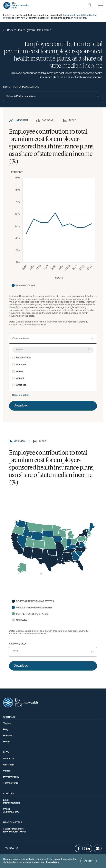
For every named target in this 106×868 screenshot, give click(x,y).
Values (7, 771)
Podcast (8, 736)
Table (72, 121)
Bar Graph (48, 121)
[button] (53, 96)
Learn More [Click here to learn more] (53, 862)
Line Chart (21, 121)
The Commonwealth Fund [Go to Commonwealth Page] (32, 325)
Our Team (9, 765)
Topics (7, 724)
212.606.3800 (11, 812)
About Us (9, 759)
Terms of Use (11, 783)
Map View (19, 442)
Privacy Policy (11, 777)
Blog (6, 730)
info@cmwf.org (11, 803)
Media (7, 742)
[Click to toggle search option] (90, 5)
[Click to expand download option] (53, 406)
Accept (88, 861)
